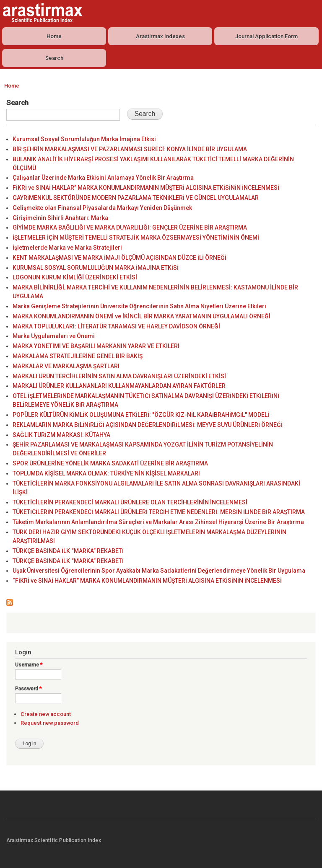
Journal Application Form (266, 36)
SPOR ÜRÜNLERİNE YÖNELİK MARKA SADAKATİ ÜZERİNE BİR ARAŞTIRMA (110, 463)
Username (29, 665)
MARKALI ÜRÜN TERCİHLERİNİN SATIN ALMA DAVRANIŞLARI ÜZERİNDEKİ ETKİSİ (119, 376)
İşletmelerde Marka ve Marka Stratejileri (67, 248)
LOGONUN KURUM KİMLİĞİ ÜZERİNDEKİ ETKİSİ (75, 277)
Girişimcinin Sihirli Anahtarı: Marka (60, 218)
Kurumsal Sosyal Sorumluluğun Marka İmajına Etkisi (84, 139)
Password (28, 689)
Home (54, 36)
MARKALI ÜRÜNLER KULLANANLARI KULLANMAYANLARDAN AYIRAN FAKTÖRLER (119, 386)
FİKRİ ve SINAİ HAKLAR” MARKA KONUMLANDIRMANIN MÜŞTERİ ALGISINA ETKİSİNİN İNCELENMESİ (146, 188)
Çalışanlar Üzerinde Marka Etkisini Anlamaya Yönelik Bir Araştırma (103, 178)
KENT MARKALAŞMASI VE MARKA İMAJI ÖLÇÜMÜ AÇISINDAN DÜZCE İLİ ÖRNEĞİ (119, 258)
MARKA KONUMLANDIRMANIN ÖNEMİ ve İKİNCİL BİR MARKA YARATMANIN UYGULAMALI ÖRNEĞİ (142, 316)
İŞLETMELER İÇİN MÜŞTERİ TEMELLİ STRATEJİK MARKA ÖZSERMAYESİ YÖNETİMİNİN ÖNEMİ (136, 238)
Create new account (46, 714)
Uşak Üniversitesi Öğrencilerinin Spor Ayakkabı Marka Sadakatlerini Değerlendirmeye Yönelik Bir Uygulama (159, 571)
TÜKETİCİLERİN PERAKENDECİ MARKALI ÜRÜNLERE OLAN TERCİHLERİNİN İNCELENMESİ (130, 502)
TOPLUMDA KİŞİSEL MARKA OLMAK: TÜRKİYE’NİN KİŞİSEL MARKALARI (106, 473)
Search (54, 58)
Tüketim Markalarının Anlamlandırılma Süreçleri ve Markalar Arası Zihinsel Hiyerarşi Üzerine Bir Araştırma (158, 522)
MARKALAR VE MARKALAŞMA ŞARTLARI (66, 366)
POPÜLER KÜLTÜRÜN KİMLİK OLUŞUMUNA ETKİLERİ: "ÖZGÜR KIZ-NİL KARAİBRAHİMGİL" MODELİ (141, 415)
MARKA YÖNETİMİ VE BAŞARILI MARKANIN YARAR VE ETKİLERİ (96, 346)
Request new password (50, 723)
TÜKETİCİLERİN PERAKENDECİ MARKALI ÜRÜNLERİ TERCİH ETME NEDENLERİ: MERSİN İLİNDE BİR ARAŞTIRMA (159, 512)
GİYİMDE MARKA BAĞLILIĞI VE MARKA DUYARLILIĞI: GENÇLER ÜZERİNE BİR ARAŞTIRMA (130, 227)
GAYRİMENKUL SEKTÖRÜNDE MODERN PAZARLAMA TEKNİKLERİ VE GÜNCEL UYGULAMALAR (136, 198)
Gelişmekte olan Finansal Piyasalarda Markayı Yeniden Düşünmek (102, 208)
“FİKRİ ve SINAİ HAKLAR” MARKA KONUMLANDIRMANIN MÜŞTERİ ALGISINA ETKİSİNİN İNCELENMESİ (147, 581)
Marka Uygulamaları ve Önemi (54, 336)
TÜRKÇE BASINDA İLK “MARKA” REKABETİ (68, 551)
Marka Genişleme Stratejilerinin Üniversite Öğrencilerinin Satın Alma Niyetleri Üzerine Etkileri (139, 306)
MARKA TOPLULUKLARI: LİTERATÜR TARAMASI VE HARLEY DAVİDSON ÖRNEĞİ (116, 326)
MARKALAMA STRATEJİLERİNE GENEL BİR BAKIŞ (78, 356)
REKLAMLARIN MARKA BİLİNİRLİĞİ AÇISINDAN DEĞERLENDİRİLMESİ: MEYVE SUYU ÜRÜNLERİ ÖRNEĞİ (148, 425)
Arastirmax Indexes (160, 36)
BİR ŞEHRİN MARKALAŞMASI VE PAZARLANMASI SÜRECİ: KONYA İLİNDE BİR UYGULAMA (130, 149)
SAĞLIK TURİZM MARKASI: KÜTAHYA (61, 435)
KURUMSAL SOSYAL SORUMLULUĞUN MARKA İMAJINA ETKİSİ (96, 268)
